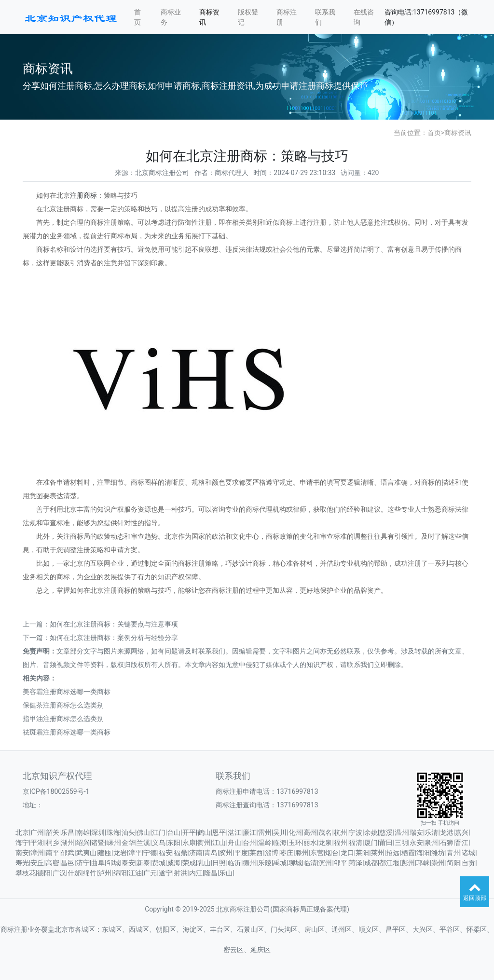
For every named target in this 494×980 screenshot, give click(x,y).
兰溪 (143, 843)
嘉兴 (462, 832)
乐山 (226, 873)
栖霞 (408, 853)
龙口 (347, 853)
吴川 (280, 832)
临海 (280, 843)
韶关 (53, 832)
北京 (22, 832)
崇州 (438, 863)
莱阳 (362, 853)
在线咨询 (364, 17)
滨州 (325, 863)
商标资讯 (209, 17)
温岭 (265, 843)
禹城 (280, 863)
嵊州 (113, 843)
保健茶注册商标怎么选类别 (63, 705)
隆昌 (211, 873)
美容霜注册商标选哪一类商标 (67, 692)
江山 (219, 843)
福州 (341, 843)
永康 (189, 843)
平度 (241, 853)
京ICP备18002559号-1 (56, 791)
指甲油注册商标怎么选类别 (63, 719)
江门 (159, 832)
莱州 (378, 853)
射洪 (180, 873)
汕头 (128, 832)
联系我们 (325, 17)
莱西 (256, 853)
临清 (310, 863)
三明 (401, 843)
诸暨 (98, 843)
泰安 (128, 863)
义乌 (159, 843)
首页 (137, 17)
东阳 (174, 843)
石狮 (447, 843)
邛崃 (423, 863)
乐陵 (265, 863)
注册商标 (83, 195)
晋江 (462, 843)
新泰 (143, 863)
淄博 (272, 853)
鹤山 (204, 832)
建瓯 (105, 853)
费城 (159, 863)
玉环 (295, 843)
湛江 (234, 832)
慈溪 (386, 832)
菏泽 (356, 863)
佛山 (143, 832)
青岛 (211, 853)
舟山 (234, 843)
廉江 (249, 832)
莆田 (386, 843)
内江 (196, 873)
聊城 (295, 863)
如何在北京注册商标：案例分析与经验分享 (114, 638)
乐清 (431, 832)
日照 (219, 863)
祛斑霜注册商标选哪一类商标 (67, 732)
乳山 (204, 863)
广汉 (59, 873)
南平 (53, 853)
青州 (453, 853)
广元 (150, 873)
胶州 (226, 853)
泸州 (105, 873)
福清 (356, 843)
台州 (249, 843)
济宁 (83, 863)
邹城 (113, 863)
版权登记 (248, 17)
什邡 (74, 873)
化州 (295, 832)
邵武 (68, 853)
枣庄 (287, 853)
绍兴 (83, 843)
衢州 (204, 843)
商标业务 (171, 17)
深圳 (98, 832)
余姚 (371, 832)
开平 (189, 832)
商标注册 (287, 17)
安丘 (37, 863)
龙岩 (120, 853)
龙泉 (325, 843)
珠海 (113, 832)
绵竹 (90, 873)
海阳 (423, 853)
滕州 (302, 853)
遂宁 (165, 873)
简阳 (453, 863)
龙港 (447, 832)
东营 (317, 853)
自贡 (468, 863)
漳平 (135, 853)
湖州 (68, 843)
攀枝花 (26, 873)
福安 (165, 853)
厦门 (371, 843)
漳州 (37, 853)
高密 (53, 863)
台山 (174, 832)
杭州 (341, 832)
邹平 (341, 863)
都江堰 (389, 863)
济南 (196, 853)
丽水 (310, 843)
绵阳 (120, 873)
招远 (393, 853)
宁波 (356, 832)
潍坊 (438, 853)
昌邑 (68, 863)
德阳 (44, 873)
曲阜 (98, 863)
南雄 (83, 832)
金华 (128, 843)
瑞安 (416, 832)
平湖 (37, 843)
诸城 (468, 853)
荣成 (189, 863)
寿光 (22, 863)
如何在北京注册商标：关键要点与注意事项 (114, 624)
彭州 (408, 863)
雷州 (265, 832)
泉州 (431, 843)
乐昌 (68, 832)
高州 (310, 832)
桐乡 (53, 843)
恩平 (219, 832)
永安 (416, 843)
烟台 (332, 853)
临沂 (234, 863)
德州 (249, 863)
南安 (22, 853)
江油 (135, 873)
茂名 (325, 832)
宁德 (150, 853)
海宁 (22, 843)
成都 (371, 863)
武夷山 (86, 853)
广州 (37, 832)
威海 (174, 863)
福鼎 (180, 853)
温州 (401, 832)
